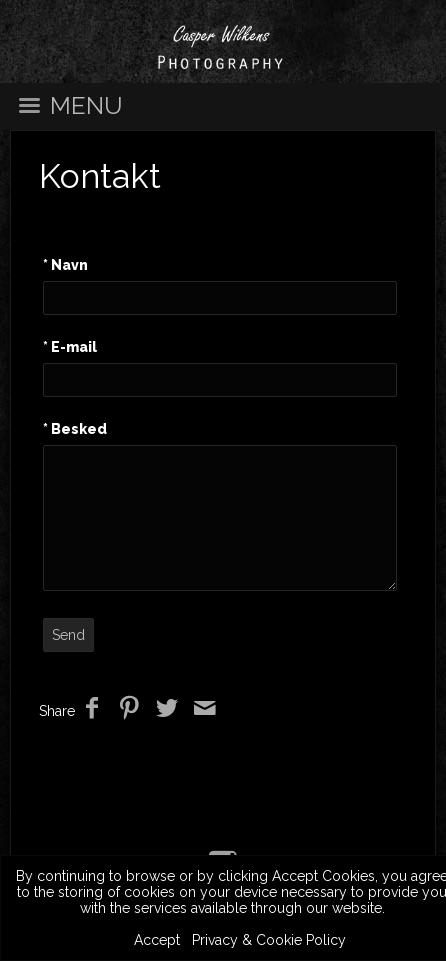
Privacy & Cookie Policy (269, 940)
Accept (157, 940)
